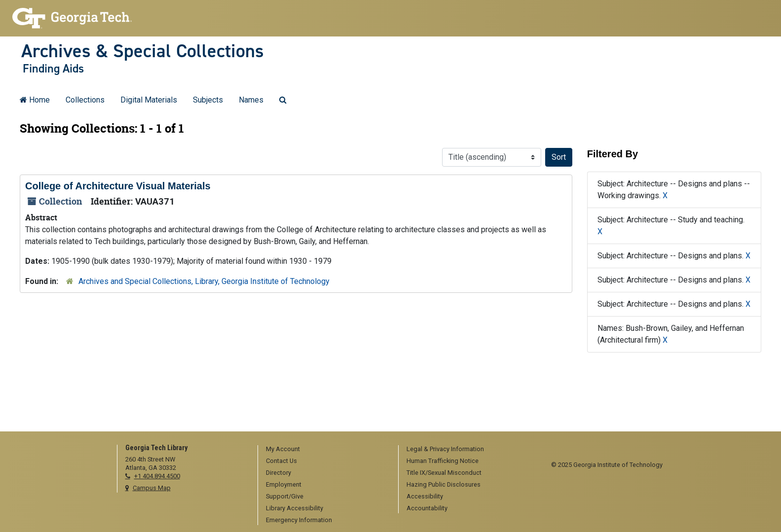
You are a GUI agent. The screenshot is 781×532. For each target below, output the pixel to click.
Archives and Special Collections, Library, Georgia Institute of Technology (204, 281)
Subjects (208, 100)
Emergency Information (299, 520)
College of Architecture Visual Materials (118, 186)
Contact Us (281, 461)
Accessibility (425, 496)
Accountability (427, 508)
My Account (283, 449)
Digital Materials (149, 100)
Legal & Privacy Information (445, 449)
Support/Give (285, 496)
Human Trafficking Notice (443, 461)
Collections (85, 100)
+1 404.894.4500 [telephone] (157, 476)
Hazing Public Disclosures (444, 484)
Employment (284, 484)
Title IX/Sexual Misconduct (444, 473)
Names (251, 100)
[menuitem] (325, 450)
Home (35, 100)
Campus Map (152, 488)
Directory (279, 473)
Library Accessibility (295, 508)
